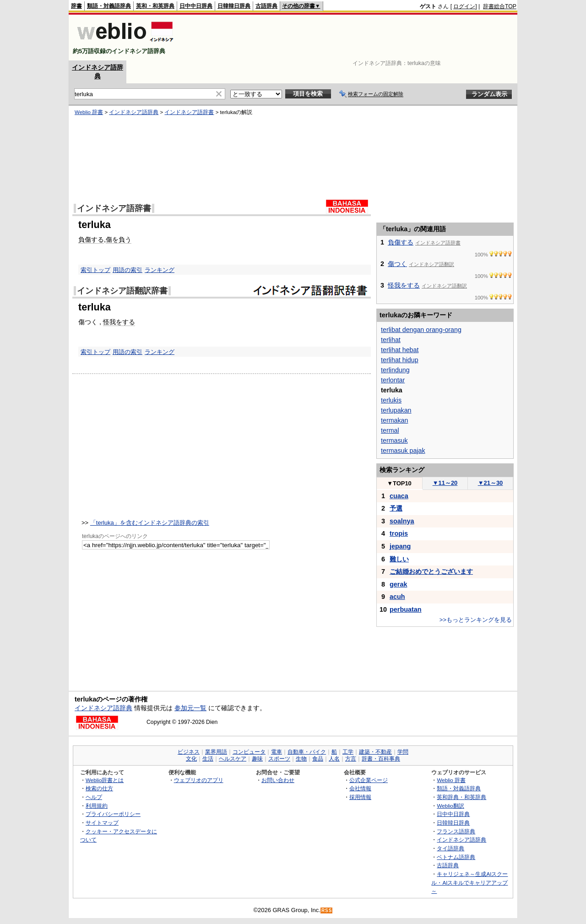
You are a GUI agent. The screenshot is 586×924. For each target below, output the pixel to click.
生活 (208, 759)
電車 (277, 752)
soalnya (402, 521)
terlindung (395, 370)
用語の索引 (128, 270)
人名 (334, 759)
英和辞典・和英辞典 (461, 797)
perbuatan (406, 609)
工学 (348, 752)
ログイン (464, 6)
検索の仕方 (99, 788)
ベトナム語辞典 (456, 857)
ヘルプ (94, 797)
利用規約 (97, 806)
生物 (301, 759)
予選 (396, 508)
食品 (318, 759)
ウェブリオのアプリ (199, 780)
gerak (398, 584)
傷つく (397, 264)
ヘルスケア (233, 759)
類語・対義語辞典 (109, 6)
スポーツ (279, 759)
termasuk (394, 440)
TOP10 (399, 483)
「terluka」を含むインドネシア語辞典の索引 (150, 523)
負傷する (91, 239)
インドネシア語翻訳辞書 (122, 291)
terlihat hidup (400, 360)
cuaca (399, 496)
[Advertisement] (350, 38)
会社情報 (360, 788)
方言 (351, 759)
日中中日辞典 (196, 6)
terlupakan (396, 410)
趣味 (257, 759)
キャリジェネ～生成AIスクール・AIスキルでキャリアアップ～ (469, 882)
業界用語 (216, 752)
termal (390, 430)
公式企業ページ (369, 780)
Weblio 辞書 (89, 112)
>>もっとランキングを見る (476, 620)
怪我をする (119, 322)
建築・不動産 (375, 752)
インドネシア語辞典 (134, 112)
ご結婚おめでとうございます (431, 571)
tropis (399, 533)
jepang (400, 546)
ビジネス (189, 752)
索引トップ (95, 270)
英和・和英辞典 (155, 6)
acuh (397, 597)
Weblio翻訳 (450, 806)
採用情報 (360, 797)
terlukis (391, 400)
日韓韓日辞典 (234, 6)
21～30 (491, 483)
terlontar (393, 380)
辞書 (76, 6)
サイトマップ (102, 823)
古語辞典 (266, 6)
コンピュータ (249, 752)
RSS (327, 910)
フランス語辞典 (456, 831)
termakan (394, 420)
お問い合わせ (278, 780)
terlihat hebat (400, 350)
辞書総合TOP (500, 6)
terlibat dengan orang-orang (421, 330)
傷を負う (119, 239)
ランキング (160, 270)
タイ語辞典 (450, 848)
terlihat (391, 340)
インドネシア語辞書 (189, 112)
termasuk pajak (403, 451)
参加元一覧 (190, 708)
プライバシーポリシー (113, 814)
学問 (403, 752)
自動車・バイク (307, 752)
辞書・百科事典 (381, 759)
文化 (191, 759)
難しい (399, 559)
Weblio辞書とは (105, 780)
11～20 (445, 483)
